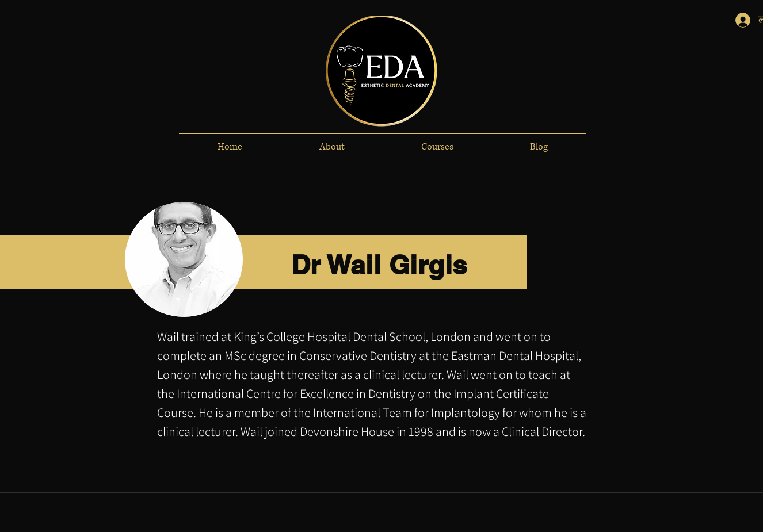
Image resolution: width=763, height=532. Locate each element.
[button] (332, 147)
